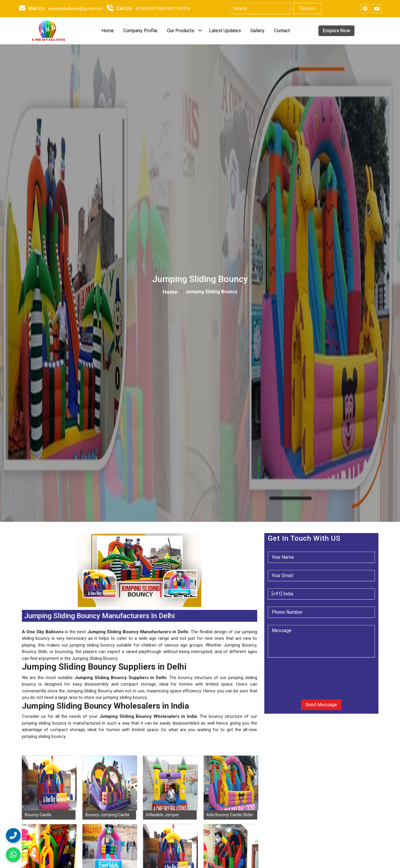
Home (108, 31)
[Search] (260, 9)
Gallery (258, 31)
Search (307, 8)
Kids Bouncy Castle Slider (230, 815)
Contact (282, 31)
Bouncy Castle (38, 815)
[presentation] (304, 674)
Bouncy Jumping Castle (107, 815)
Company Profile (140, 31)
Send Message (321, 705)
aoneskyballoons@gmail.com (76, 9)
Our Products (181, 31)
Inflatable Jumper (163, 815)
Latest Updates (225, 31)
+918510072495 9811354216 (163, 9)
